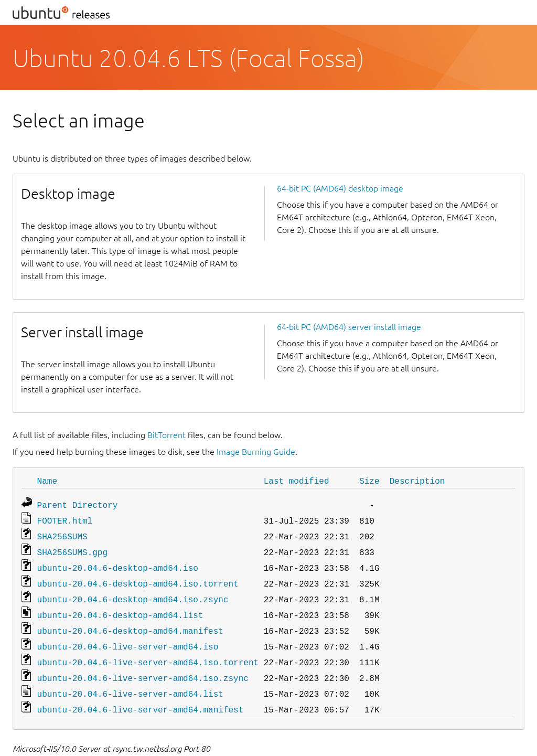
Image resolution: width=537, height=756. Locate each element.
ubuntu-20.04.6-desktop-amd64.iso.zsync (133, 592)
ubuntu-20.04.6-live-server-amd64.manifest (141, 695)
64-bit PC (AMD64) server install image (349, 327)
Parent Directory (78, 504)
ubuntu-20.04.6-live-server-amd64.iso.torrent (148, 651)
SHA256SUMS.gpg (72, 548)
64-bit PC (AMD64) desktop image (340, 188)
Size (369, 481)
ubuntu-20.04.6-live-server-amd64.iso (128, 636)
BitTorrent (167, 435)
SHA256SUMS (62, 533)
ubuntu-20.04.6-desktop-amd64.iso (118, 562)
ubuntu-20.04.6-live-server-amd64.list (130, 680)
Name (47, 481)
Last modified (297, 481)
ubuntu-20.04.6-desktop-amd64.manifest (130, 621)
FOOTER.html (65, 518)
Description (417, 481)
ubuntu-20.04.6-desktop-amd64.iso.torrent (138, 577)
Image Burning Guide (256, 452)
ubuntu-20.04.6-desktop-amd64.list (120, 606)
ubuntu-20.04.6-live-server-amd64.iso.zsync (143, 665)
